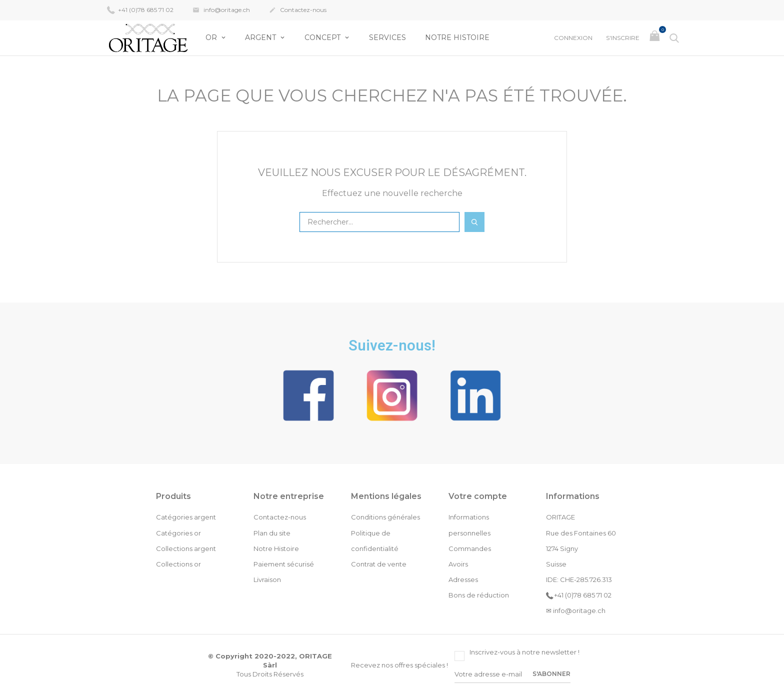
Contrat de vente (379, 564)
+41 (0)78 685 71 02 (140, 9)
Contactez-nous (298, 10)
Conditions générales (385, 517)
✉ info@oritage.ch (576, 610)
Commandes (470, 548)
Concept (323, 37)
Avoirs (458, 564)
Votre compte (478, 496)
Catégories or (178, 533)
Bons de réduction (479, 595)
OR (212, 37)
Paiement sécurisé (284, 564)
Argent (261, 37)
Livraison (267, 579)
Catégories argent (186, 517)
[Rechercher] (379, 222)
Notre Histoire (457, 37)
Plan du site (272, 533)
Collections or (178, 564)
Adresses (463, 579)
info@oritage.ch (221, 10)
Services (387, 37)
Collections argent (186, 548)
